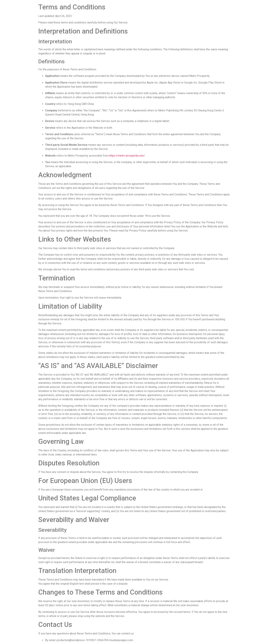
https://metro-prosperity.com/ (127, 156)
